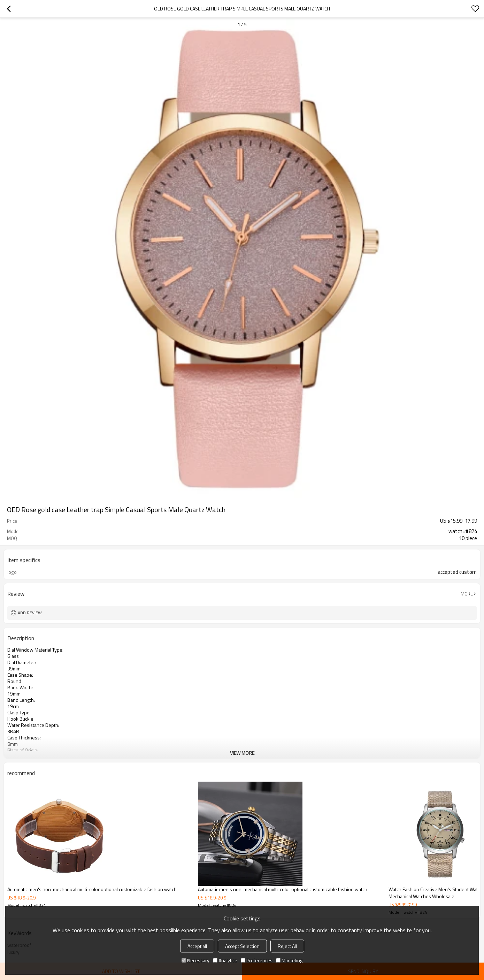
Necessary (195, 960)
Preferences (257, 960)
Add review (30, 613)
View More (242, 753)
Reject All (287, 946)
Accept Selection (242, 946)
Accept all (197, 946)
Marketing (289, 960)
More (467, 594)
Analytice (225, 960)
